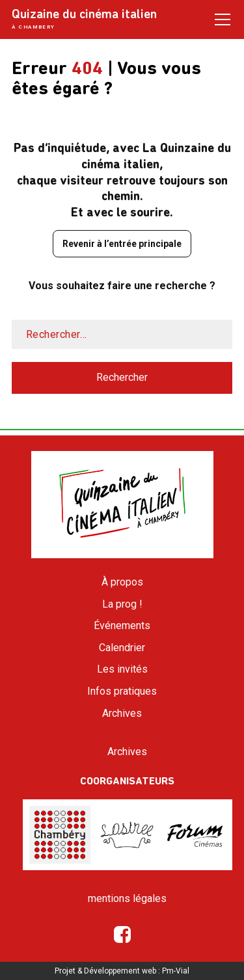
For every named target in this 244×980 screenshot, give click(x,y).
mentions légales (127, 898)
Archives (122, 713)
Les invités (122, 669)
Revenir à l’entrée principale (122, 244)
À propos (122, 582)
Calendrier (122, 648)
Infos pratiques (122, 691)
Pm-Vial (176, 971)
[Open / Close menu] (223, 19)
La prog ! (122, 604)
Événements (122, 625)
